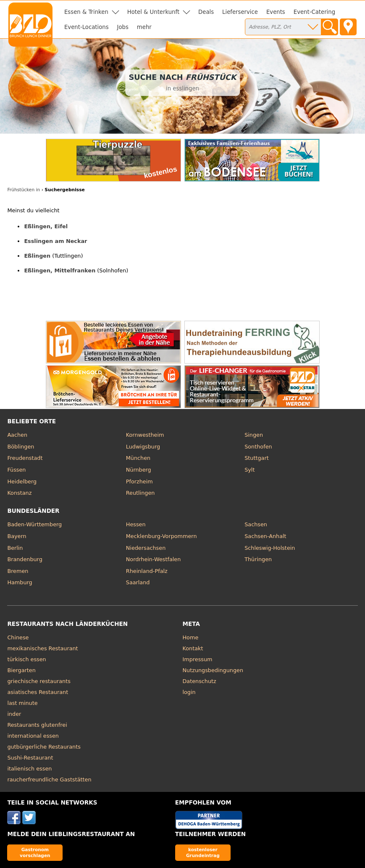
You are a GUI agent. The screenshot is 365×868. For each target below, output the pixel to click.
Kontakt (193, 648)
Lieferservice (240, 12)
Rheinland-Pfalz (147, 571)
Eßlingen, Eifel (46, 226)
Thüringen (258, 559)
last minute (22, 703)
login (189, 692)
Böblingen (21, 447)
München (138, 458)
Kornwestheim (145, 435)
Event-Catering (314, 12)
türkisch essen (26, 659)
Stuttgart (256, 458)
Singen (254, 435)
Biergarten (21, 670)
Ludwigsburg (143, 447)
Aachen (17, 435)
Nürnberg (139, 470)
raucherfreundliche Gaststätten (49, 780)
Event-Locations (87, 27)
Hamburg (20, 582)
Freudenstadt (25, 458)
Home (191, 637)
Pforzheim (139, 481)
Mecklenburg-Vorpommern (161, 536)
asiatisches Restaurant (38, 692)
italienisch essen (29, 769)
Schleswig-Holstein (270, 548)
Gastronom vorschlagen (35, 852)
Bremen (18, 571)
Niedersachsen (146, 548)
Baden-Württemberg (34, 524)
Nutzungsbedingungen (213, 670)
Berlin (15, 548)
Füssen (16, 470)
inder (14, 714)
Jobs (123, 27)
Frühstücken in (24, 190)
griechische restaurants (39, 681)
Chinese (18, 637)
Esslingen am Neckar (55, 241)
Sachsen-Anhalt (265, 536)
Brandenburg (25, 559)
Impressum (198, 659)
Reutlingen (140, 493)
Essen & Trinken (86, 12)
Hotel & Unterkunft (153, 12)
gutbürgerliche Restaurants (44, 747)
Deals (206, 12)
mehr (144, 27)
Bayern (17, 536)
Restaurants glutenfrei (37, 725)
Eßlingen (37, 256)
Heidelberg (22, 481)
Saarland (138, 582)
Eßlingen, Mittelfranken (60, 270)
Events (276, 12)
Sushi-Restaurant (30, 758)
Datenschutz (200, 681)
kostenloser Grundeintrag (203, 852)
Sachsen (256, 524)
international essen (33, 736)
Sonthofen (258, 447)
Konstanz (19, 493)
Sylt (249, 470)
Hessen (136, 524)
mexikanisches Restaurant (42, 648)
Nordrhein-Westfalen (154, 559)
